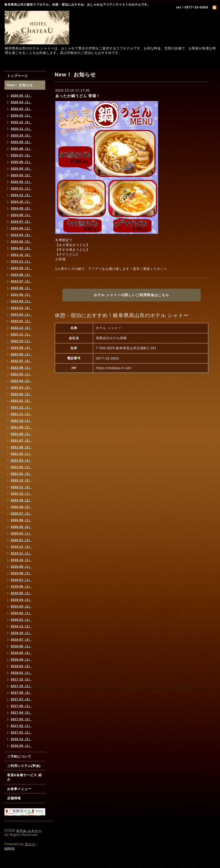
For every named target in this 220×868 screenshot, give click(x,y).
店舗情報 (14, 798)
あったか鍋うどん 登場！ (78, 96)
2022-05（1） (21, 374)
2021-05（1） (21, 454)
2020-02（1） (21, 533)
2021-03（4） (21, 460)
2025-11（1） (21, 129)
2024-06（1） (21, 228)
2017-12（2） (21, 679)
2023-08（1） (21, 275)
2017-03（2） (21, 719)
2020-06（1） (21, 520)
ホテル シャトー (29, 831)
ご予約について (19, 757)
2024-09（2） (21, 208)
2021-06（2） (21, 447)
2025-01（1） (21, 188)
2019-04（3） (21, 600)
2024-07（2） (21, 222)
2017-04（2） (21, 712)
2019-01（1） (21, 620)
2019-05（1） (21, 593)
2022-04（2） (21, 381)
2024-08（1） (21, 215)
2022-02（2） (21, 394)
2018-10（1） (21, 633)
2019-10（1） (21, 560)
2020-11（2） (21, 487)
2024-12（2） (21, 195)
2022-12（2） (21, 328)
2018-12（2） (21, 626)
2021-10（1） (21, 421)
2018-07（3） (21, 640)
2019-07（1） (21, 580)
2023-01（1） (21, 321)
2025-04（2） (21, 169)
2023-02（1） (21, 314)
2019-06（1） (21, 586)
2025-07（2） (21, 155)
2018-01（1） (21, 673)
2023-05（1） (21, 295)
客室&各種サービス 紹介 (24, 777)
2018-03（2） (21, 666)
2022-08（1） (21, 354)
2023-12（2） (21, 255)
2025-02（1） (21, 182)
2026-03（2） (21, 109)
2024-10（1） (21, 202)
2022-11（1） (21, 334)
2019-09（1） (21, 567)
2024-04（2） (21, 235)
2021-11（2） (21, 414)
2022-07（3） (21, 361)
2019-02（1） (21, 613)
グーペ (30, 844)
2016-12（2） (21, 739)
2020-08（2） (21, 507)
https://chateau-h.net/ (114, 368)
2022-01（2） (21, 401)
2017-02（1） (21, 726)
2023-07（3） (21, 281)
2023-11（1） (21, 261)
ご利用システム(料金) (24, 766)
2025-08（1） (21, 149)
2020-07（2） (21, 513)
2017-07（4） (21, 699)
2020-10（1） (21, 494)
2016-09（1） (21, 746)
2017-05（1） (21, 706)
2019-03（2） (21, 606)
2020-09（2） (21, 500)
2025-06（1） (21, 162)
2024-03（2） (21, 241)
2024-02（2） (21, 248)
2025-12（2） (21, 122)
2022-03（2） (21, 387)
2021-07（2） (21, 441)
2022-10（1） (21, 341)
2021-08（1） (21, 434)
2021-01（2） (21, 474)
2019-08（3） (21, 573)
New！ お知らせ (20, 85)
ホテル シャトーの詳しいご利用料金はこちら (131, 295)
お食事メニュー (19, 789)
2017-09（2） (21, 693)
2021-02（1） (21, 467)
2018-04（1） (21, 659)
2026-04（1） (21, 102)
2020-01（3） (21, 540)
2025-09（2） (21, 142)
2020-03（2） (21, 527)
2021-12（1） (21, 407)
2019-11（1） (21, 553)
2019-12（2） (21, 547)
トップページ (17, 76)
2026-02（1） (21, 115)
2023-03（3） (21, 308)
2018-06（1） (21, 646)
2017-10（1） (21, 686)
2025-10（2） (21, 135)
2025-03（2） (21, 175)
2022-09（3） (21, 348)
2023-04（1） (21, 301)
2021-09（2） (21, 427)
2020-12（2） (21, 480)
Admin (10, 848)
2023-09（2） (21, 268)
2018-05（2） (21, 653)
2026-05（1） (21, 96)
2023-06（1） (21, 288)
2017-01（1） (21, 732)
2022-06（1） (21, 368)
